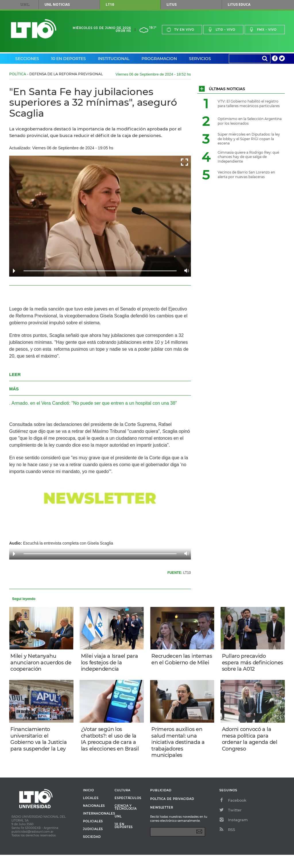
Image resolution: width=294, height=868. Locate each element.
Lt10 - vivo (222, 29)
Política (18, 74)
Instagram (234, 833)
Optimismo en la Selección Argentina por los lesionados (250, 121)
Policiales (93, 835)
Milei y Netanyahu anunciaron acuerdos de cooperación (39, 663)
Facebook (233, 813)
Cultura (122, 804)
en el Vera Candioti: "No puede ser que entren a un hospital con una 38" (104, 403)
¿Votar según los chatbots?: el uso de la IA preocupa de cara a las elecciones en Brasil (111, 750)
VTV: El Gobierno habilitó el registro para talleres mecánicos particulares (249, 104)
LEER (15, 374)
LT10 (110, 4)
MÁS (14, 389)
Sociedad (92, 850)
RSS (227, 843)
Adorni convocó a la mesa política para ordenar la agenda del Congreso (251, 750)
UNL (25, 5)
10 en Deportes (68, 59)
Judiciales (93, 842)
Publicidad (161, 804)
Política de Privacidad (172, 812)
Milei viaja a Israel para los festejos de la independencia (111, 663)
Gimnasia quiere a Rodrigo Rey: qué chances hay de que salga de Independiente (248, 157)
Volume (185, 271)
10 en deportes (124, 839)
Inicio (88, 804)
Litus (172, 4)
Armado (20, 403)
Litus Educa (239, 4)
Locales (91, 811)
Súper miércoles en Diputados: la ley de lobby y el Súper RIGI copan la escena (249, 139)
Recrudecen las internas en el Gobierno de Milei (175, 663)
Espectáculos (128, 811)
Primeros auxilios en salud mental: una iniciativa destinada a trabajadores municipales (180, 753)
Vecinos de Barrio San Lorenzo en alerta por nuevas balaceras (246, 174)
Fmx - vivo (263, 29)
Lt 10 (34, 29)
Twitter (230, 823)
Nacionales (94, 819)
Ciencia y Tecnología (126, 821)
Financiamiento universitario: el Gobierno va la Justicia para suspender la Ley (40, 750)
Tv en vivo (180, 29)
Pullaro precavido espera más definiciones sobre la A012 (249, 667)
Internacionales (97, 827)
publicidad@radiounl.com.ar (32, 845)
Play (14, 271)
